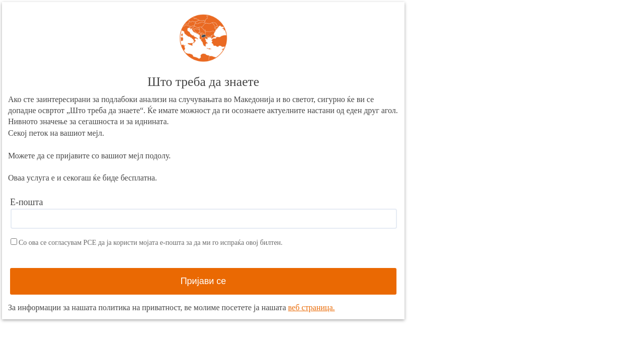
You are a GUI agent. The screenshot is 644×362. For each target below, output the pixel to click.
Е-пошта (27, 202)
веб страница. (312, 307)
